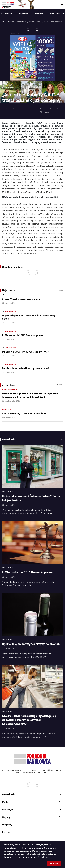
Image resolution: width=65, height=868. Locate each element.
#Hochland (45, 112)
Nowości (39, 13)
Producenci (55, 13)
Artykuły (20, 22)
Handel (8, 13)
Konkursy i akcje (10, 390)
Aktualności (11, 311)
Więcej (60, 290)
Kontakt (7, 832)
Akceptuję (54, 863)
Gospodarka (23, 13)
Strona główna (8, 22)
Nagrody (7, 825)
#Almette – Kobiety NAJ (50, 109)
